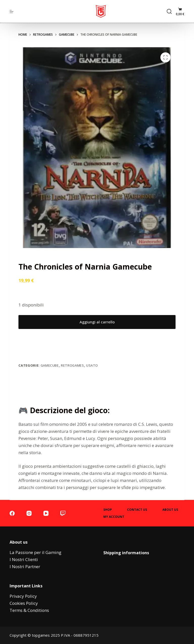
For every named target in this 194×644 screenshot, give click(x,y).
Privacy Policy (23, 596)
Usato (92, 365)
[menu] (11, 12)
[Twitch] (63, 513)
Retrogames (72, 365)
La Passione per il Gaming (35, 552)
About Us (170, 510)
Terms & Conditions (29, 610)
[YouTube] (46, 513)
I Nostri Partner (25, 567)
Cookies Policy (24, 603)
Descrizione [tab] (97, 389)
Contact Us (137, 510)
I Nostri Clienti (24, 559)
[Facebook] (12, 513)
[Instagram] (29, 513)
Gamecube (50, 365)
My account (114, 517)
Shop (108, 510)
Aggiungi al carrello (97, 322)
